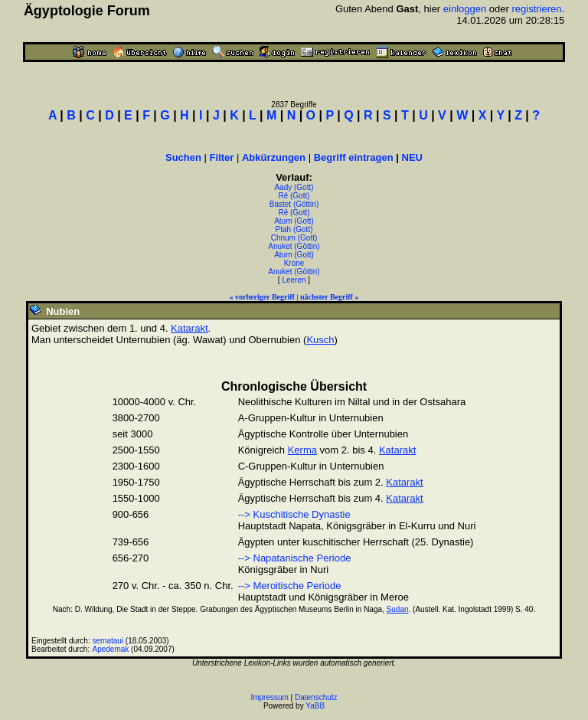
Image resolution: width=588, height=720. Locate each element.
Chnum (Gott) (294, 238)
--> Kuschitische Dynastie (294, 514)
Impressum (269, 697)
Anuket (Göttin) (294, 246)
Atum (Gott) (294, 221)
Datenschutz (316, 697)
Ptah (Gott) (294, 229)
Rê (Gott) (294, 196)
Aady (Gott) (294, 187)
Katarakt (189, 328)
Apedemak (111, 649)
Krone (294, 263)
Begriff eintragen (354, 157)
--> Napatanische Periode (295, 558)
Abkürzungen (274, 157)
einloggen (465, 9)
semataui (108, 641)
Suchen (183, 157)
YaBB (315, 706)
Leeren (294, 280)
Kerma (302, 450)
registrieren (536, 9)
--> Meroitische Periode (290, 586)
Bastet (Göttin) (294, 204)
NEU (412, 157)
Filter (222, 157)
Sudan (398, 609)
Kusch (320, 340)
